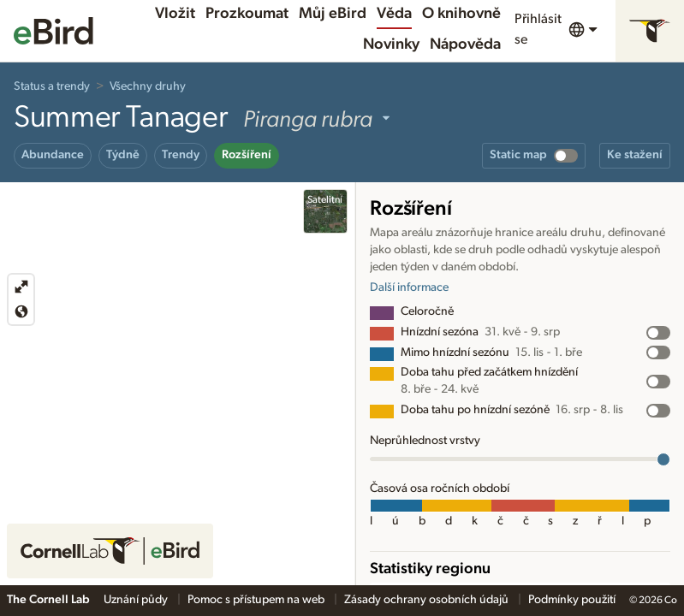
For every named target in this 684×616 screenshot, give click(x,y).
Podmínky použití (572, 600)
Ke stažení (635, 155)
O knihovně (461, 14)
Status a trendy (52, 86)
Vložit (175, 14)
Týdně (123, 155)
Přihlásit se (538, 29)
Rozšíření (247, 155)
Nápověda (465, 44)
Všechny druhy (148, 86)
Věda (394, 14)
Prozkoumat (247, 14)
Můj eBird (333, 14)
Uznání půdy (137, 600)
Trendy (181, 155)
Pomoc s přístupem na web (257, 600)
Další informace (409, 287)
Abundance (53, 155)
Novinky (391, 44)
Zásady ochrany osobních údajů (428, 600)
